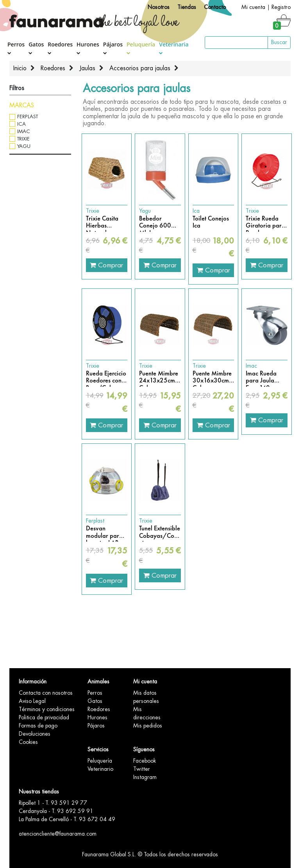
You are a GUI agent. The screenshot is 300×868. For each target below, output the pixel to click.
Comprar (106, 265)
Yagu (24, 146)
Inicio (20, 68)
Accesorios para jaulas (140, 68)
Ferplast (28, 117)
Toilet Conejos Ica (211, 222)
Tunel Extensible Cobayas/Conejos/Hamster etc (160, 532)
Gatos (36, 48)
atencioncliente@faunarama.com (58, 834)
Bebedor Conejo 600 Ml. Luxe (155, 222)
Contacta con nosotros (46, 693)
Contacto (215, 7)
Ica (21, 124)
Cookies (28, 742)
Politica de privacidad (44, 717)
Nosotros (159, 7)
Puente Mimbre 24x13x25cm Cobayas (159, 377)
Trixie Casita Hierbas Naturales (102, 222)
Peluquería (141, 48)
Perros (16, 48)
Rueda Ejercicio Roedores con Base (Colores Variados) (106, 377)
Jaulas (87, 68)
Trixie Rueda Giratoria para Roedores (265, 222)
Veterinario (100, 769)
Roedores (60, 48)
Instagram (145, 777)
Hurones (88, 48)
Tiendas (187, 7)
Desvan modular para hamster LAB (104, 532)
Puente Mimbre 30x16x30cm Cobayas (212, 377)
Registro (281, 7)
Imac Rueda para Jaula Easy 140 (261, 377)
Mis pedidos (148, 726)
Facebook (145, 761)
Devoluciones (35, 734)
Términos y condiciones (47, 709)
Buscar (279, 42)
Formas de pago (38, 726)
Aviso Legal (32, 701)
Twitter (142, 769)
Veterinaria (174, 48)
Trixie (23, 139)
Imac (24, 131)
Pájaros (113, 48)
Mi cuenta (253, 7)
